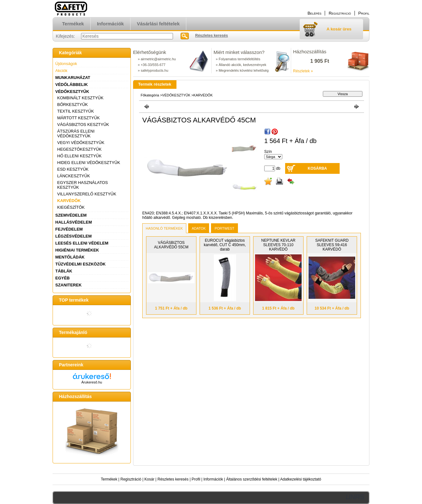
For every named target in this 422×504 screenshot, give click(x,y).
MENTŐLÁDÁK (70, 257)
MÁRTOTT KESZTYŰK (79, 118)
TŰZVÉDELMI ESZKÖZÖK (81, 264)
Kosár (149, 479)
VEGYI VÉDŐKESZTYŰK (81, 143)
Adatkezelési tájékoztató (301, 479)
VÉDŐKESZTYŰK (72, 92)
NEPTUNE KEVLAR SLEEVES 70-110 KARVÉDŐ (278, 245)
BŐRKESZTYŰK (73, 105)
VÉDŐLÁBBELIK (72, 85)
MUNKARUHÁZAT (73, 78)
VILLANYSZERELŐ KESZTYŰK (87, 194)
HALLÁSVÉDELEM (74, 222)
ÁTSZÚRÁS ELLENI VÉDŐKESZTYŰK (76, 134)
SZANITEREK (69, 285)
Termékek (109, 479)
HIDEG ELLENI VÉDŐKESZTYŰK (89, 163)
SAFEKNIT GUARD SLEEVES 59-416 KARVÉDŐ (332, 245)
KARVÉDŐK (69, 201)
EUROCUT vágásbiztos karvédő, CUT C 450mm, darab (225, 245)
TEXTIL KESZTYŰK (76, 111)
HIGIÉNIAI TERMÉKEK (77, 250)
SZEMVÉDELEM (71, 215)
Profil (196, 479)
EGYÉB (63, 278)
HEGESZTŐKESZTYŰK (80, 149)
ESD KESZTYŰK (73, 169)
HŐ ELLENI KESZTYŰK (80, 156)
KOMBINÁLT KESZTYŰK (80, 98)
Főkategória (150, 95)
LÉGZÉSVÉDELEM (74, 236)
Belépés (315, 13)
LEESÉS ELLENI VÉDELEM (82, 243)
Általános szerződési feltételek (252, 479)
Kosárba (317, 168)
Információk (213, 479)
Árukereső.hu (92, 382)
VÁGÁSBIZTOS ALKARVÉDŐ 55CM (171, 245)
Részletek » (303, 71)
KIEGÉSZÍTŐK (71, 207)
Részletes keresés (173, 479)
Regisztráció (131, 479)
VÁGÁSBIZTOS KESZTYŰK (83, 124)
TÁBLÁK (64, 271)
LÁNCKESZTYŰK (74, 176)
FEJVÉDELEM (69, 229)
